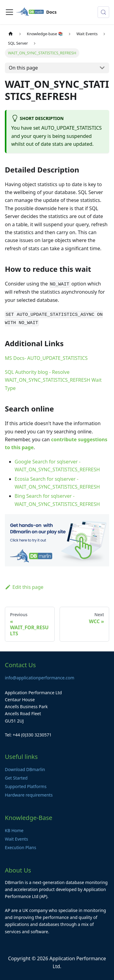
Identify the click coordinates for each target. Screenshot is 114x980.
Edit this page (24, 587)
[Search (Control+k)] (103, 12)
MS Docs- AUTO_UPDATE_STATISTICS (46, 358)
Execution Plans (21, 847)
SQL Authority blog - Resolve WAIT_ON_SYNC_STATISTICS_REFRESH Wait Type (53, 380)
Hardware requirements (29, 795)
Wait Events (16, 839)
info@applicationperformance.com (40, 678)
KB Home (14, 830)
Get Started (16, 778)
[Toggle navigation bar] (9, 12)
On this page (23, 68)
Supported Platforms (26, 786)
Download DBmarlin (25, 769)
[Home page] (11, 34)
